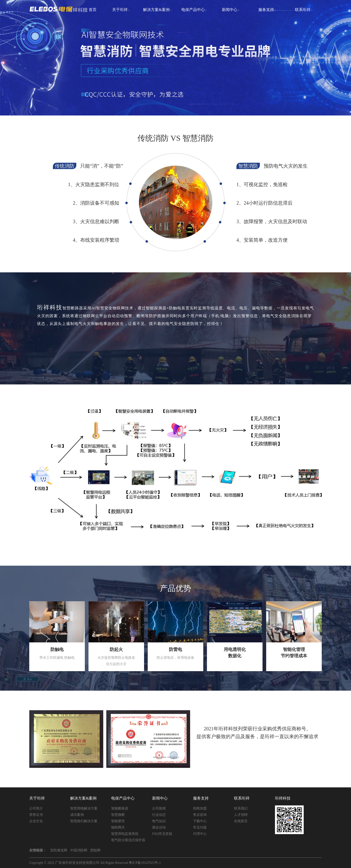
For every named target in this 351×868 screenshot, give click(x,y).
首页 (93, 10)
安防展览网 (59, 850)
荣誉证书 (36, 815)
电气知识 (159, 821)
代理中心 (200, 834)
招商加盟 (200, 808)
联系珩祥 (304, 10)
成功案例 (77, 815)
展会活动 (159, 827)
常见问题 (200, 827)
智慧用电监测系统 (125, 834)
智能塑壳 (118, 821)
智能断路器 (120, 808)
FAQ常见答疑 (162, 834)
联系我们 (241, 808)
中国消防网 (79, 850)
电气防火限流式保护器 (128, 840)
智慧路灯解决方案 (84, 821)
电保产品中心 (194, 10)
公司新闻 (159, 808)
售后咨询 (200, 815)
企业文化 (36, 821)
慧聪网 (95, 850)
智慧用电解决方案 (84, 808)
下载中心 (200, 821)
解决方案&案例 (157, 10)
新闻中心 (230, 10)
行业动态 (159, 815)
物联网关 (118, 827)
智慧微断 (118, 815)
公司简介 (36, 808)
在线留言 (241, 821)
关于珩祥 (121, 10)
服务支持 (267, 10)
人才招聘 (241, 815)
